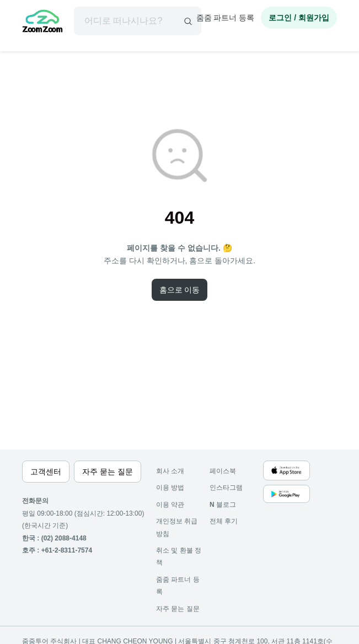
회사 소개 (170, 471)
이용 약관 (170, 505)
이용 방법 (170, 488)
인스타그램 (226, 488)
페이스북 (223, 471)
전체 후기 (224, 521)
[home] (42, 23)
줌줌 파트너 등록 (226, 18)
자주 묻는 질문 (178, 609)
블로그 (223, 505)
